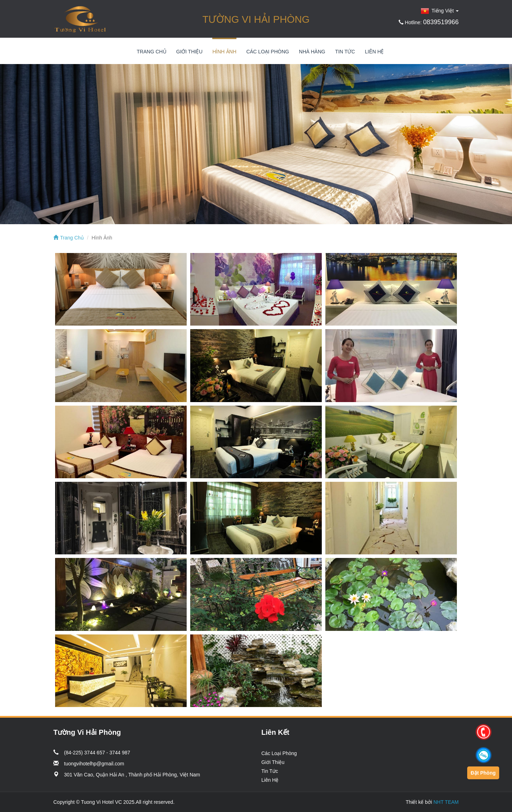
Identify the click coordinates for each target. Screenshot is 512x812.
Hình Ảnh (224, 52)
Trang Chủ (152, 52)
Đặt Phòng (483, 773)
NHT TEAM (446, 802)
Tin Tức (345, 52)
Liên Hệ (374, 52)
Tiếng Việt (440, 11)
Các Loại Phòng (268, 52)
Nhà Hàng (312, 52)
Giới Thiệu (190, 52)
